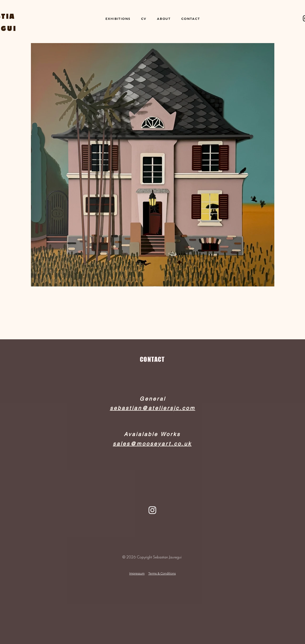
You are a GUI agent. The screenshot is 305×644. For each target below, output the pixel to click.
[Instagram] (152, 510)
